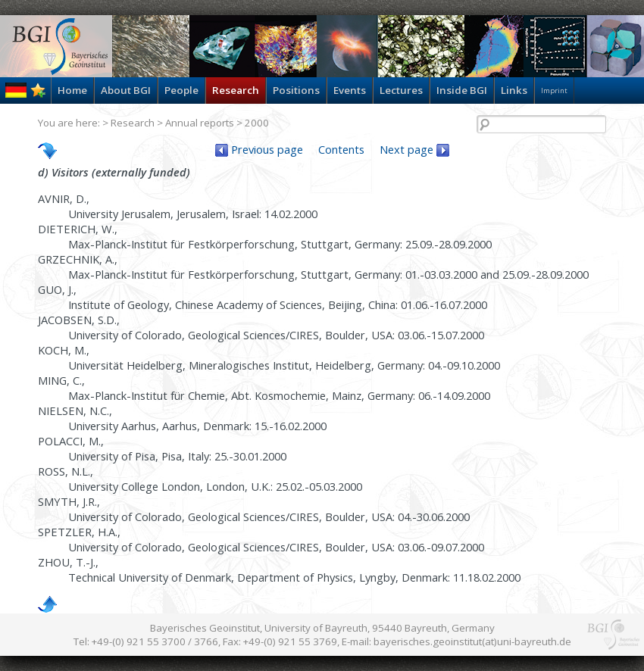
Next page (414, 149)
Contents (341, 149)
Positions (296, 90)
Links (514, 90)
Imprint (554, 91)
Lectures (401, 90)
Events (350, 90)
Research (236, 90)
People (181, 90)
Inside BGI (462, 90)
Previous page (259, 149)
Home (72, 90)
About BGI (126, 90)
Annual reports (200, 123)
